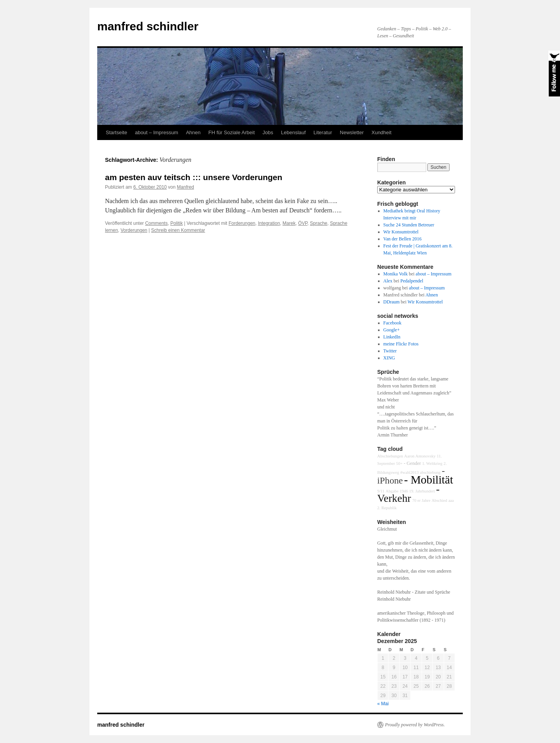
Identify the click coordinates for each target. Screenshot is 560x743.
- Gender (412, 463)
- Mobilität (429, 480)
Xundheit (381, 132)
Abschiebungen (390, 456)
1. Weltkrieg (432, 463)
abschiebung (430, 472)
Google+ (392, 330)
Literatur (323, 132)
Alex (388, 281)
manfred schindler (148, 26)
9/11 (381, 491)
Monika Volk (396, 274)
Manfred (185, 187)
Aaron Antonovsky (420, 456)
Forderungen (242, 223)
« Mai (383, 704)
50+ (400, 463)
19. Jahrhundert (422, 491)
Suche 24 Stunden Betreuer (409, 225)
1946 (404, 491)
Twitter (390, 351)
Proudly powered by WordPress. (415, 725)
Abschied (439, 500)
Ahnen (193, 132)
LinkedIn (392, 337)
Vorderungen (134, 230)
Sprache (319, 223)
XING (389, 358)
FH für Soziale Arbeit (232, 132)
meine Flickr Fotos (401, 344)
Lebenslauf (293, 132)
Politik (177, 223)
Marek (289, 223)
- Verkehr (408, 494)
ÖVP (303, 223)
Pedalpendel (412, 281)
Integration (269, 223)
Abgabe (392, 491)
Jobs (268, 132)
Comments (156, 223)
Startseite (116, 132)
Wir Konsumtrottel (401, 232)
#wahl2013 (409, 472)
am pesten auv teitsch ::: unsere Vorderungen (194, 177)
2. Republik (387, 508)
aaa (451, 500)
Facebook (393, 323)
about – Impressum (157, 132)
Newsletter (352, 132)
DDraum (392, 302)
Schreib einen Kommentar (178, 230)
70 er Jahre (421, 500)
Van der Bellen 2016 (402, 239)
